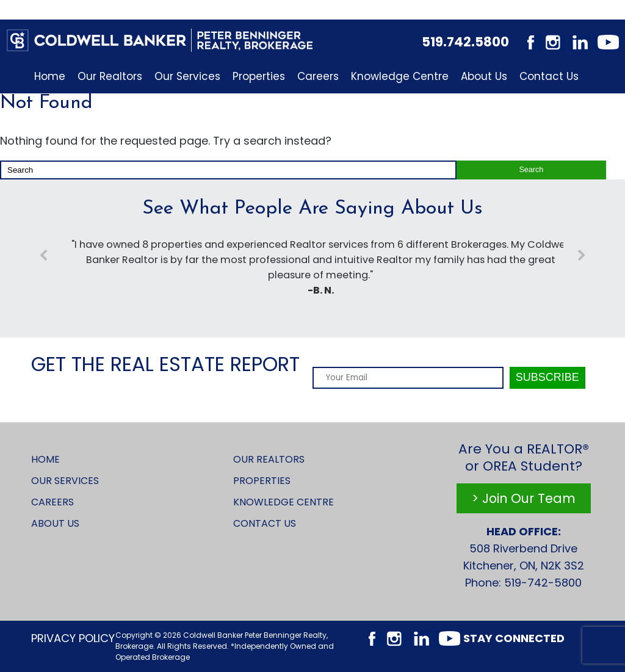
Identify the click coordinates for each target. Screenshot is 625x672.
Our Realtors (110, 76)
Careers (318, 76)
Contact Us (549, 76)
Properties (259, 76)
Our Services (187, 76)
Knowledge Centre (400, 76)
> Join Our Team (524, 498)
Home (50, 76)
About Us (484, 76)
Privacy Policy (73, 638)
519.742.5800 (465, 42)
